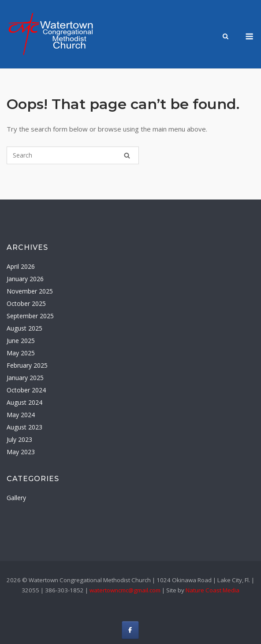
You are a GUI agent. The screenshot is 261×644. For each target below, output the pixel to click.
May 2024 (21, 415)
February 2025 (27, 365)
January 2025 (25, 378)
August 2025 (24, 328)
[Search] (127, 155)
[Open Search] (226, 37)
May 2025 (21, 353)
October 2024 (26, 390)
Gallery (16, 498)
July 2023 (19, 439)
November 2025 (30, 291)
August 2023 (24, 427)
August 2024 (24, 402)
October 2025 (26, 303)
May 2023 (21, 452)
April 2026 (21, 266)
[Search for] (73, 155)
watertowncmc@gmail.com (125, 590)
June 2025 (21, 341)
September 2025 (30, 316)
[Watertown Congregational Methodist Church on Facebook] (130, 630)
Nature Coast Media (213, 590)
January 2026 (25, 279)
